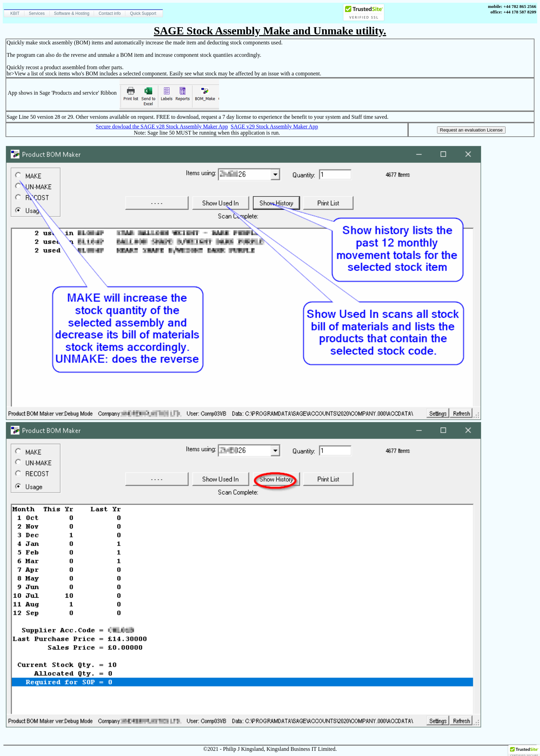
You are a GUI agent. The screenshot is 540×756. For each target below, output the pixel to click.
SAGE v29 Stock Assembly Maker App (274, 127)
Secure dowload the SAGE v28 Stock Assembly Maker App (162, 127)
